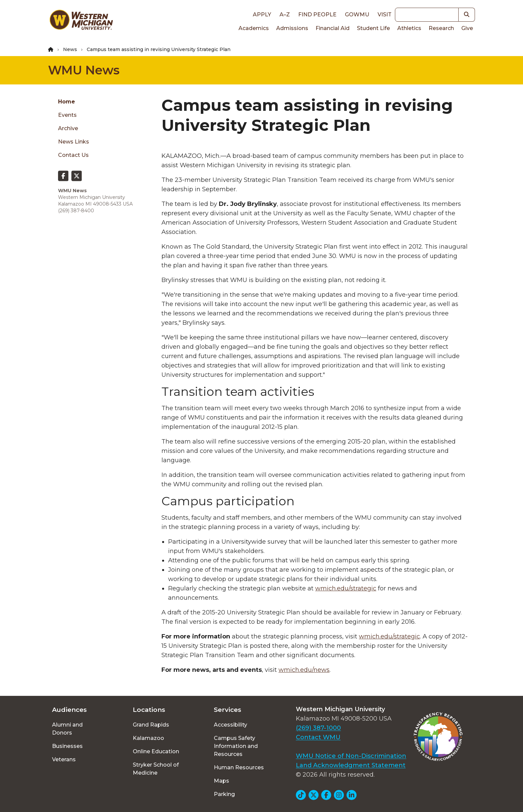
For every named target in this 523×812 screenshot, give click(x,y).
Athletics (409, 28)
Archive (68, 128)
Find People (317, 15)
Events (67, 115)
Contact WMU (318, 737)
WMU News (84, 70)
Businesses (67, 746)
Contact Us (73, 155)
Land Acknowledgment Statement (351, 765)
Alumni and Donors (67, 729)
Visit (385, 15)
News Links (74, 142)
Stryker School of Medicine (156, 769)
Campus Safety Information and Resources (236, 746)
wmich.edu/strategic (346, 588)
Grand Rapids (151, 725)
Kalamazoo (148, 738)
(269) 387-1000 (318, 728)
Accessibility (230, 725)
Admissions (292, 28)
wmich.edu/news (304, 670)
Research (441, 28)
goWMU (357, 15)
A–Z (285, 15)
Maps (221, 781)
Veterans (64, 759)
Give (467, 28)
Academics (254, 28)
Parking (224, 794)
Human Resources (239, 767)
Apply (262, 15)
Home (67, 102)
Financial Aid (333, 28)
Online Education (156, 751)
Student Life (373, 28)
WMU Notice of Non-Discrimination (351, 756)
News (70, 49)
